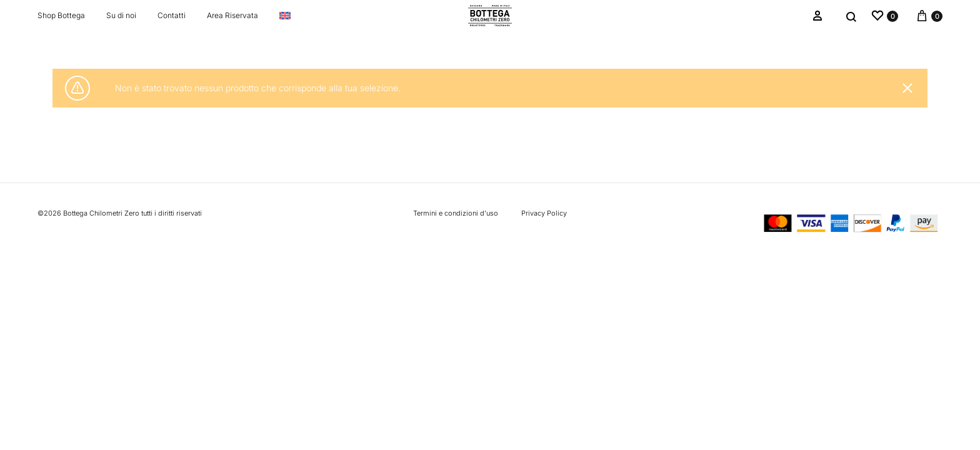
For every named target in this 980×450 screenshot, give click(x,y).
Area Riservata (232, 15)
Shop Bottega (61, 15)
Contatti (172, 15)
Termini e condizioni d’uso (456, 213)
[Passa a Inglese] (285, 16)
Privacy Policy (544, 213)
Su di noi (121, 15)
